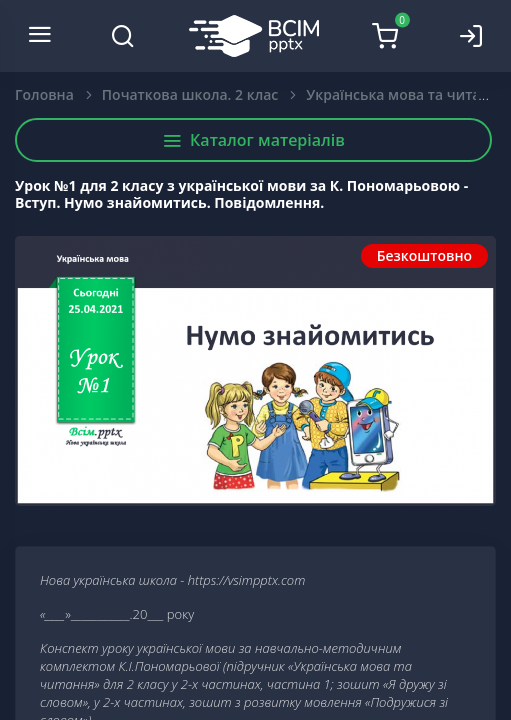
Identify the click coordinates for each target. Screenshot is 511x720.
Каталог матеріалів (253, 140)
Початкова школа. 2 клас (190, 94)
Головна (44, 94)
